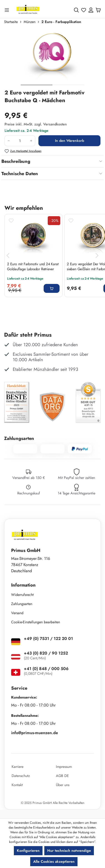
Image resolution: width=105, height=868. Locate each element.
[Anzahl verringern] (9, 141)
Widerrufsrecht (22, 595)
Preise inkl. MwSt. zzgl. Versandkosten (36, 124)
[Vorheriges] (8, 256)
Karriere (17, 767)
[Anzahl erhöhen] (31, 141)
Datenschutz (21, 776)
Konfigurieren (28, 851)
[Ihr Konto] (91, 10)
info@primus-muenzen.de (35, 733)
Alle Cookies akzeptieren (54, 862)
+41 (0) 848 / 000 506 (46, 669)
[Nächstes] (97, 256)
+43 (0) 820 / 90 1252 (46, 653)
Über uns (63, 785)
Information (23, 585)
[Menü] (8, 10)
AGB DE (62, 776)
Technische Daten (20, 174)
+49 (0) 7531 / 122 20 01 (48, 639)
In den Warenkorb (70, 141)
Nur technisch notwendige (69, 851)
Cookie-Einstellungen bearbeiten (36, 622)
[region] (52, 58)
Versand (17, 613)
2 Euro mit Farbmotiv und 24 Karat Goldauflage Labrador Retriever (33, 267)
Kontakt (17, 785)
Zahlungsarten (22, 604)
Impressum (64, 767)
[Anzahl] (20, 141)
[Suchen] (76, 10)
